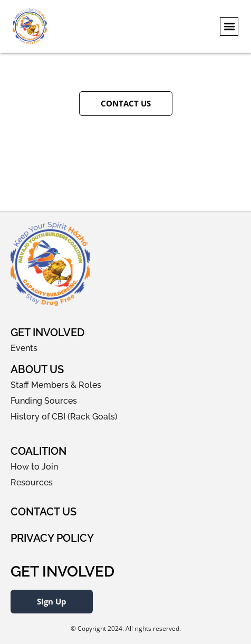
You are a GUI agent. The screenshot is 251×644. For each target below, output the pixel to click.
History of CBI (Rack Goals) (64, 417)
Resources (32, 482)
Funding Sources (44, 401)
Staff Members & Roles (56, 385)
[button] (229, 27)
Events (24, 348)
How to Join (34, 467)
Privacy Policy (52, 538)
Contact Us (44, 512)
